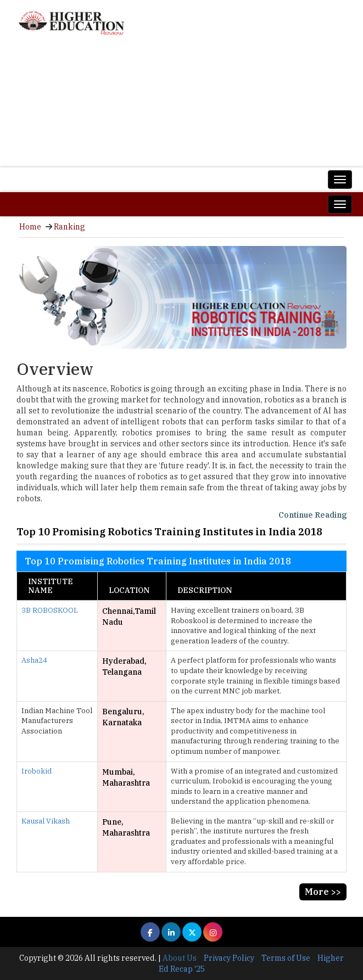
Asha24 (34, 660)
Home (30, 227)
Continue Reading (312, 515)
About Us (180, 958)
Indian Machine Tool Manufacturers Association (57, 721)
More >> (323, 892)
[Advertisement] (181, 105)
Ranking (69, 227)
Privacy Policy (229, 958)
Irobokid (37, 771)
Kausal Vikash (46, 821)
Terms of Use (286, 958)
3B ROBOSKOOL (50, 610)
